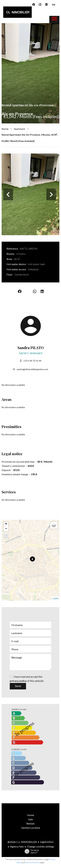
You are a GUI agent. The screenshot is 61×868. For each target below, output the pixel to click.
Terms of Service (32, 862)
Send (18, 686)
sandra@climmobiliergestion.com (32, 369)
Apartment (19, 129)
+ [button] (6, 524)
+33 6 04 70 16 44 (32, 361)
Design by (31, 851)
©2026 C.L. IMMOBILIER (22, 842)
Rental (5, 129)
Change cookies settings (41, 846)
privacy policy (18, 681)
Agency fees (17, 846)
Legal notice (47, 842)
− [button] (6, 529)
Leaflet (56, 598)
